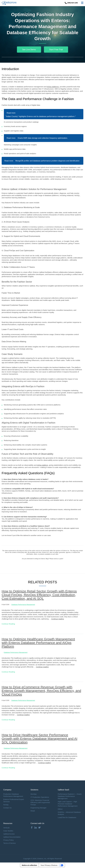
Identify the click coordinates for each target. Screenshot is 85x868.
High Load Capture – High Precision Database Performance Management (68, 804)
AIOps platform (42, 465)
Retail (33, 811)
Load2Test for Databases (67, 817)
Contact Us (7, 808)
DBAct (60, 809)
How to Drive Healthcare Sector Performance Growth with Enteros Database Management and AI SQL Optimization (40, 739)
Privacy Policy (8, 840)
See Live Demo (29, 50)
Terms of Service (10, 843)
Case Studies (8, 831)
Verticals (6, 828)
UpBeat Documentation (12, 837)
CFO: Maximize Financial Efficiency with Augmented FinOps (40, 802)
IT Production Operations (40, 797)
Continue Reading (8, 624)
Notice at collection (29, 865)
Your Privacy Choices (49, 865)
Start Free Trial (56, 50)
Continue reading (58, 619)
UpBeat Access (9, 834)
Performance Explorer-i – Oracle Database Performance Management (70, 796)
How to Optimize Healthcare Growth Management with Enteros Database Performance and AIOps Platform (38, 643)
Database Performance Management (23, 605)
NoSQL (6, 805)
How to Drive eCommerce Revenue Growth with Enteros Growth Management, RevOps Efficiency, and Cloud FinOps (41, 691)
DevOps (34, 794)
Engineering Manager (38, 808)
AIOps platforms (53, 87)
